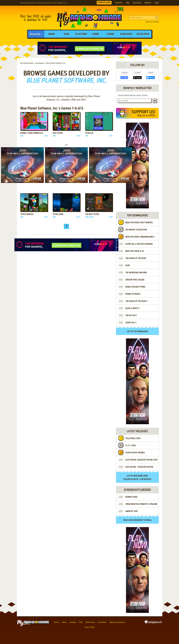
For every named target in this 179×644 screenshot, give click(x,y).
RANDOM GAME (104, 3)
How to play (90, 627)
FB (137, 479)
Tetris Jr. (89, 133)
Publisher (126, 34)
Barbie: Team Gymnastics (32, 133)
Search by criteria (152, 22)
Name (52, 34)
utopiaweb (153, 623)
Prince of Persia (133, 294)
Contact (73, 622)
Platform (81, 34)
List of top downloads (137, 332)
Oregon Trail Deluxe (135, 280)
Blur (128, 266)
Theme (110, 34)
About (64, 622)
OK (155, 101)
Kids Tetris (58, 133)
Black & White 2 (132, 308)
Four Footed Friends (135, 453)
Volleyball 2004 (133, 438)
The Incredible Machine (136, 273)
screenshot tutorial (142, 520)
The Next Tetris (92, 214)
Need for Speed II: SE (135, 251)
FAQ (81, 622)
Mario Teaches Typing (135, 287)
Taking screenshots (117, 622)
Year (66, 34)
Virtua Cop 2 (131, 316)
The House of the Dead (136, 258)
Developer (143, 34)
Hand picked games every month (133, 95)
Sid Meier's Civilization (136, 230)
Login (157, 3)
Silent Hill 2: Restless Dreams (139, 244)
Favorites (119, 3)
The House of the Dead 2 (136, 301)
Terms (56, 622)
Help (128, 3)
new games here (141, 476)
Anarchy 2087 (132, 511)
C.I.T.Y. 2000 (131, 446)
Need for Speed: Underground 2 (140, 237)
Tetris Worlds (27, 214)
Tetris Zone (58, 214)
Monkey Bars (131, 497)
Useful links (90, 622)
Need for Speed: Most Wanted (139, 223)
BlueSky (148, 479)
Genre (96, 34)
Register (148, 3)
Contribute (137, 3)
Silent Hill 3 (131, 323)
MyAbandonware (90, 18)
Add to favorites (23, 128)
